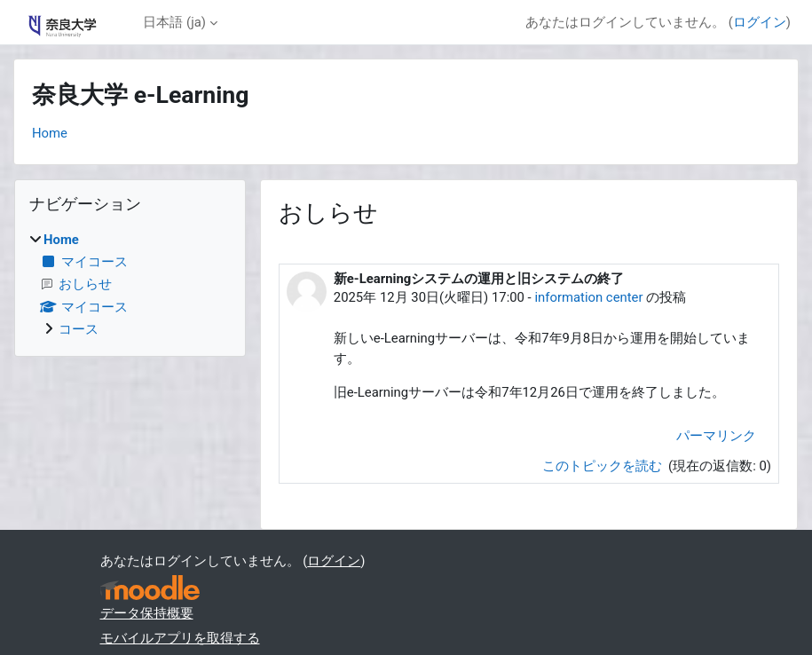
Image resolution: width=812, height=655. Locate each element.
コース (79, 329)
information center (588, 297)
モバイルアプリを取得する (180, 638)
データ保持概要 (147, 613)
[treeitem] (130, 285)
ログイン (760, 22)
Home (50, 133)
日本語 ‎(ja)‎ (174, 22)
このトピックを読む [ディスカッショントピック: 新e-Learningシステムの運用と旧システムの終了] (604, 466)
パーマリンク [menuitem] (716, 436)
